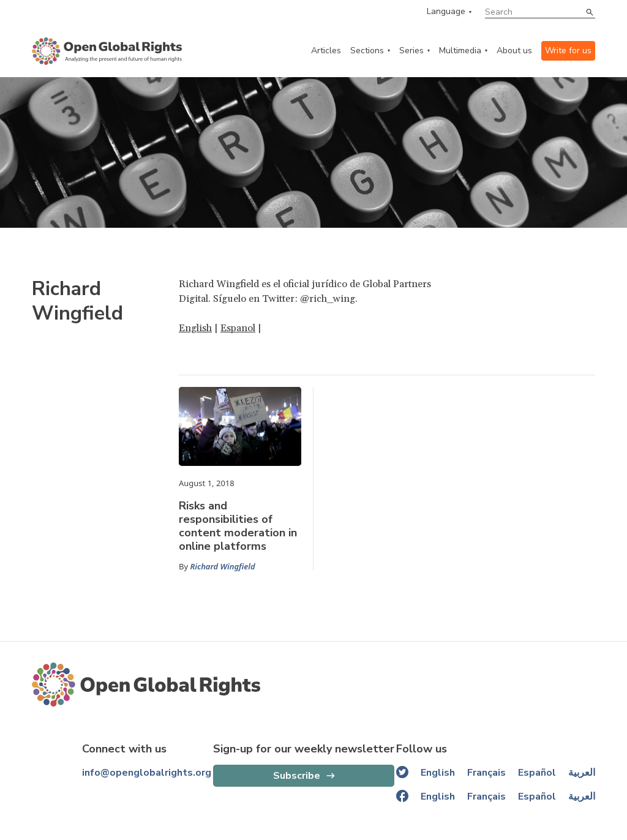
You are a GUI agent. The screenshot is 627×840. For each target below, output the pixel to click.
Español (537, 773)
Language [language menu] (446, 12)
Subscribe (297, 776)
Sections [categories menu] (367, 51)
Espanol (238, 328)
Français (486, 773)
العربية (582, 773)
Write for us (568, 51)
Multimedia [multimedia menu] (460, 51)
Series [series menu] (411, 51)
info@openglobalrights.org (147, 773)
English (195, 328)
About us (514, 51)
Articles (326, 51)
